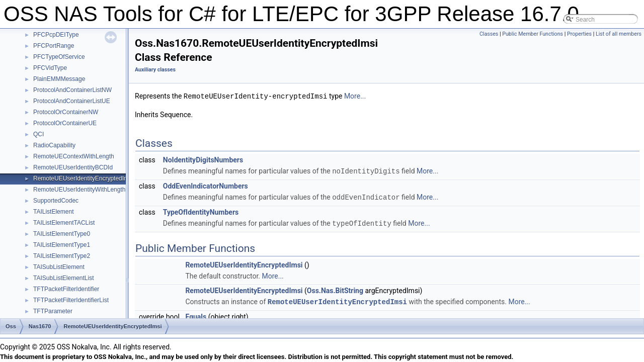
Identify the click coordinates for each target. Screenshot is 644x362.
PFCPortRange (54, 46)
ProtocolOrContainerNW (66, 112)
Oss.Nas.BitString (335, 289)
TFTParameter (53, 311)
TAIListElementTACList (64, 223)
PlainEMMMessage (59, 79)
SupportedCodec (56, 201)
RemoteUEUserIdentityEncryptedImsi (83, 178)
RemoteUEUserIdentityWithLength (79, 190)
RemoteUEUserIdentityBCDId (73, 167)
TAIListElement (53, 212)
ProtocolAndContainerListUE (72, 101)
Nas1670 (40, 326)
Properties (579, 34)
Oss (11, 326)
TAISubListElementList (64, 278)
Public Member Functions (533, 34)
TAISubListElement (59, 267)
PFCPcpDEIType (56, 35)
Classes (489, 34)
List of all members (619, 34)
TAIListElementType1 (62, 245)
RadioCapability (54, 145)
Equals (196, 314)
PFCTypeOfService (59, 57)
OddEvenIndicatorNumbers (206, 185)
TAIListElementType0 (62, 234)
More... (355, 96)
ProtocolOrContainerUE (65, 123)
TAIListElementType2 (62, 256)
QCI (38, 134)
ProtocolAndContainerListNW (72, 90)
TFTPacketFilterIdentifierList (71, 300)
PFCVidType (50, 68)
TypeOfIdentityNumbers (201, 211)
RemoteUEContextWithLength (74, 156)
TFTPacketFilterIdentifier (66, 289)
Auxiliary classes (155, 70)
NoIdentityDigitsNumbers (203, 159)
